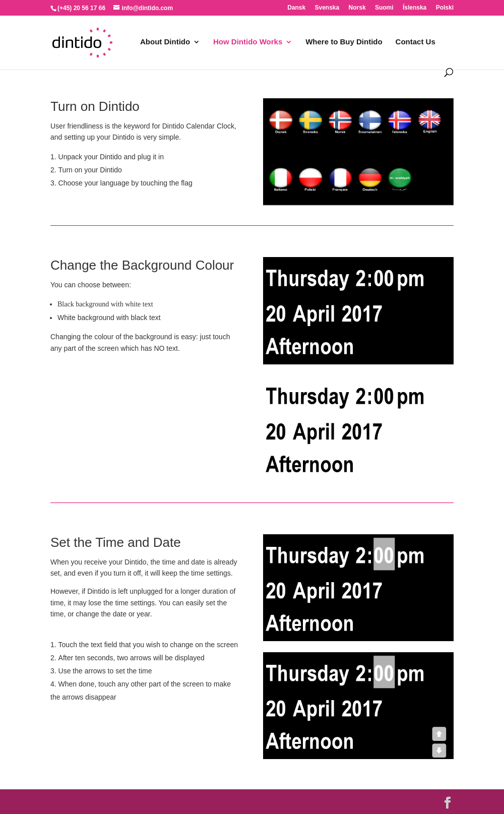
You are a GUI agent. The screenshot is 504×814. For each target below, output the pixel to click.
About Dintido (165, 42)
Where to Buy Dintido (344, 42)
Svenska (327, 8)
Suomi (384, 8)
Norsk (357, 8)
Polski (445, 8)
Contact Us (416, 42)
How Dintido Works (248, 42)
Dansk (296, 8)
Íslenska (415, 8)
